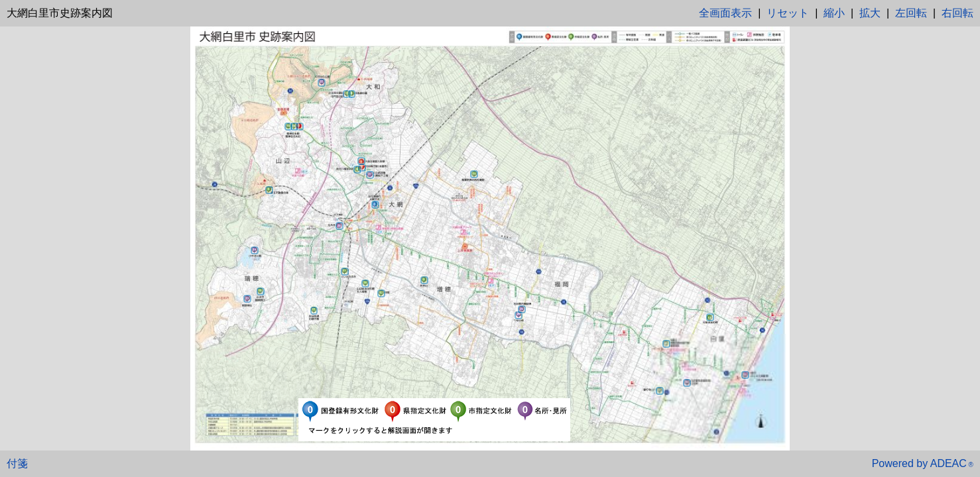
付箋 (17, 463)
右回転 (957, 13)
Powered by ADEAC (923, 463)
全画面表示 (725, 13)
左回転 (911, 13)
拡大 (870, 13)
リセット (788, 13)
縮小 (834, 13)
